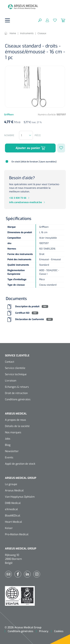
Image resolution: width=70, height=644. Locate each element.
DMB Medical (13, 503)
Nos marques (13, 432)
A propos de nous (15, 420)
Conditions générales (18, 399)
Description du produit (27, 306)
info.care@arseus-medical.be (25, 202)
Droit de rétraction (16, 393)
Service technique (16, 374)
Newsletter (12, 451)
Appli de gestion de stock (20, 464)
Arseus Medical (14, 490)
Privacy (44, 631)
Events (9, 457)
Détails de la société (17, 426)
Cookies (59, 631)
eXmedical (11, 509)
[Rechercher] (40, 20)
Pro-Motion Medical (17, 534)
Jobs (8, 439)
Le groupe (11, 484)
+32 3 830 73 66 (18, 198)
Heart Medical (13, 522)
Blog (8, 445)
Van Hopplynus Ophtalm (20, 497)
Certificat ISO (22, 313)
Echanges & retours (17, 387)
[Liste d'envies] (53, 20)
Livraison (11, 381)
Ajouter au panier (30, 148)
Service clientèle (15, 368)
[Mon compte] (45, 20)
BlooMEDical (13, 516)
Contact (10, 362)
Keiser (9, 528)
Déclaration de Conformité (30, 319)
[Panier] (61, 20)
